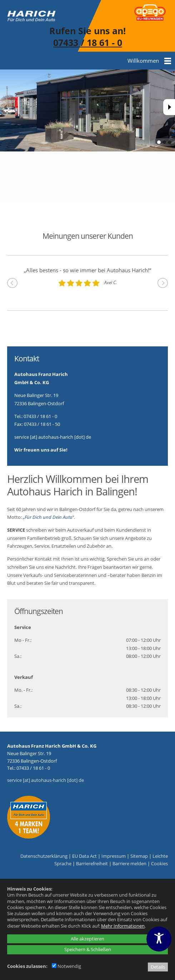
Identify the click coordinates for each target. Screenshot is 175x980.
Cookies (159, 863)
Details (158, 967)
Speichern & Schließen (88, 949)
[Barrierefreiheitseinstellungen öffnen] (159, 939)
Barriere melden (129, 863)
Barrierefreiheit (92, 863)
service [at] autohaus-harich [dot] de (46, 780)
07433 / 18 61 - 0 (88, 42)
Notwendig (66, 966)
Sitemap (139, 856)
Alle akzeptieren (87, 939)
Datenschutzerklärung (44, 856)
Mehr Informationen (123, 926)
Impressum (114, 856)
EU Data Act (84, 856)
